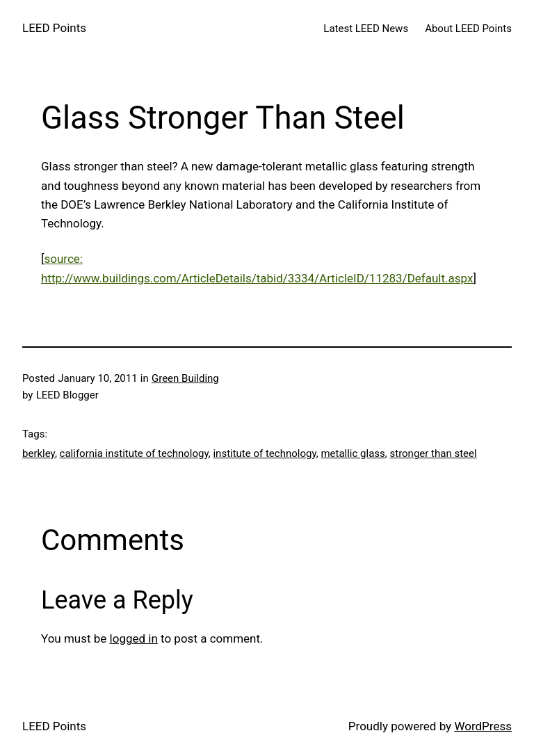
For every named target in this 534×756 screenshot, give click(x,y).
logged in (134, 638)
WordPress (483, 726)
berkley (39, 453)
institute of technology (264, 453)
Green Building (185, 378)
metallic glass (353, 453)
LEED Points (54, 28)
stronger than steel (433, 453)
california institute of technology (134, 453)
